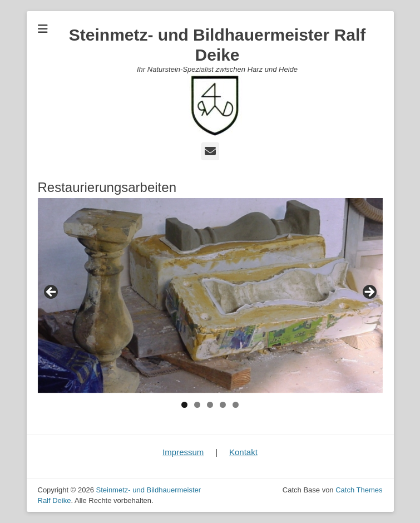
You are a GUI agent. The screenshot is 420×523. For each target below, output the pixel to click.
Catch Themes (359, 490)
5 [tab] (236, 405)
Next (369, 293)
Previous (52, 293)
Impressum (183, 452)
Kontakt (243, 452)
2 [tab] (197, 405)
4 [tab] (223, 405)
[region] (210, 295)
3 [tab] (210, 405)
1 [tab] (184, 405)
